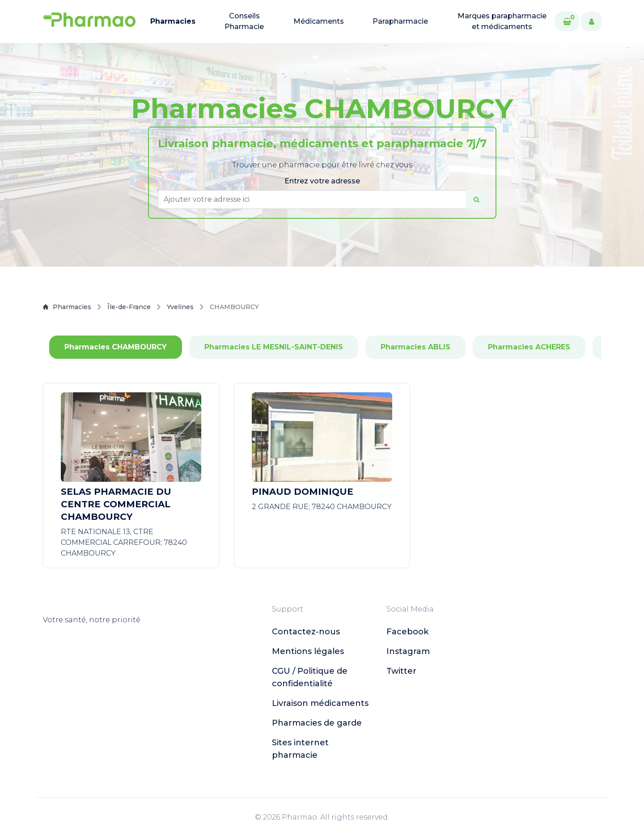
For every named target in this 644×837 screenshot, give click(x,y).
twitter (401, 671)
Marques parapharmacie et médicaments (502, 21)
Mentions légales (308, 651)
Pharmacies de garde (317, 723)
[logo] (89, 21)
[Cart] (567, 21)
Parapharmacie (400, 21)
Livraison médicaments (320, 703)
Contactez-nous (306, 632)
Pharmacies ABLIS (415, 347)
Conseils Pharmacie (244, 21)
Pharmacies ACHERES (529, 347)
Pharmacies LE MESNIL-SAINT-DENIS (274, 347)
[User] (591, 21)
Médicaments (319, 21)
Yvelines (180, 307)
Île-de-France (129, 307)
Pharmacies (173, 21)
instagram (408, 651)
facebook (407, 632)
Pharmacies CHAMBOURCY (116, 347)
